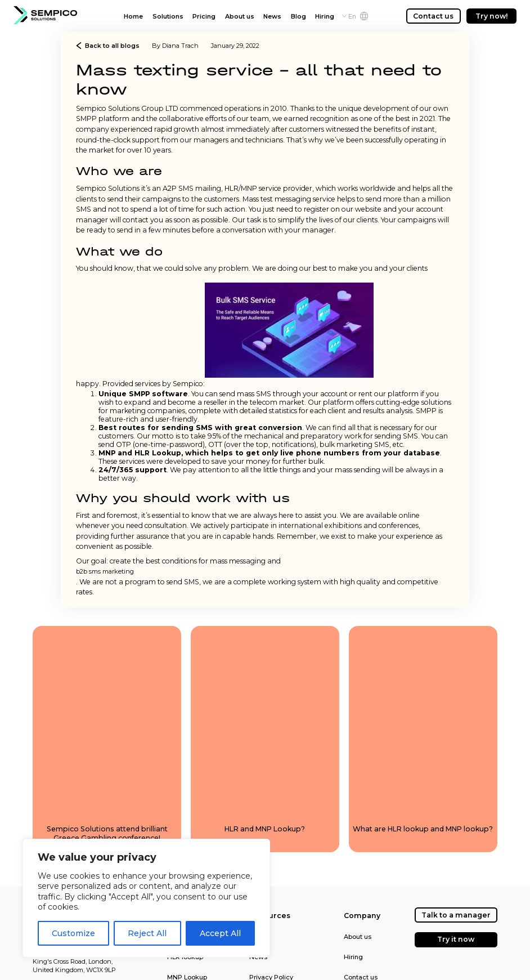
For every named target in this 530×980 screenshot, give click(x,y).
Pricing (204, 16)
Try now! (492, 16)
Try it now (456, 939)
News (272, 16)
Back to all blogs (108, 46)
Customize (73, 933)
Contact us (433, 16)
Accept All (220, 933)
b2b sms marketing (105, 571)
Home (133, 16)
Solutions (168, 16)
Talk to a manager (456, 915)
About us (240, 16)
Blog (298, 16)
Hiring (325, 16)
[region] (146, 898)
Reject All (147, 933)
